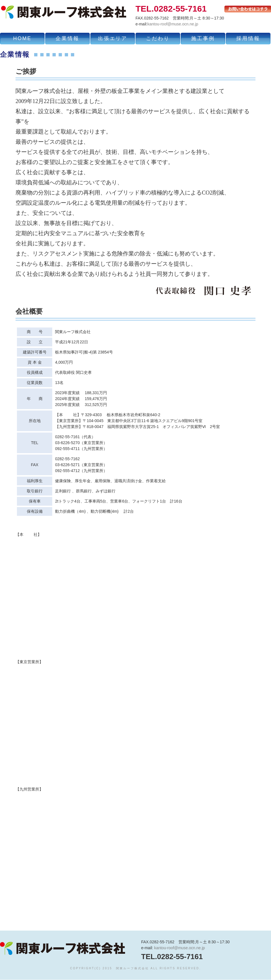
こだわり (158, 38)
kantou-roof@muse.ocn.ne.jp (173, 24)
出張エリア (113, 38)
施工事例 (203, 38)
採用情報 (248, 38)
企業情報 (67, 38)
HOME (22, 38)
